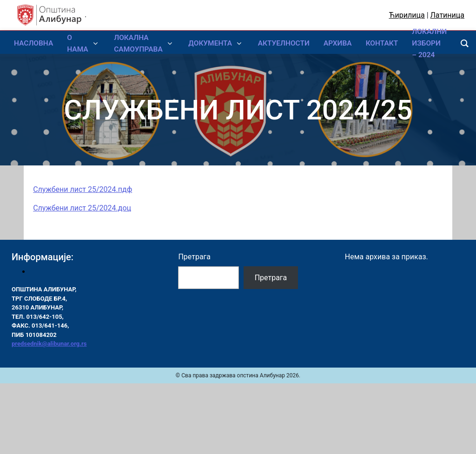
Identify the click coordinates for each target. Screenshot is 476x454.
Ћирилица (407, 15)
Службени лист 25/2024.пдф (83, 189)
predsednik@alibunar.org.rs (49, 344)
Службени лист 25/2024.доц (82, 208)
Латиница (447, 15)
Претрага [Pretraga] (271, 278)
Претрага (194, 257)
